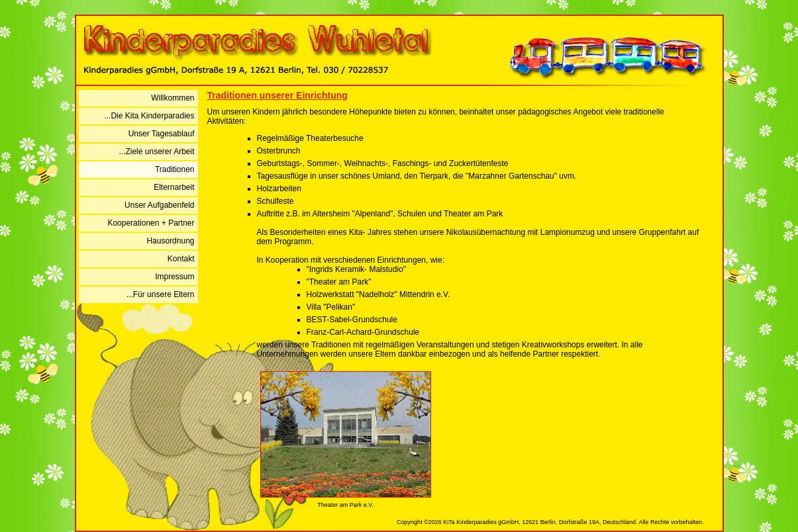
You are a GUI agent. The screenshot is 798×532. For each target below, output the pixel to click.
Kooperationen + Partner (151, 223)
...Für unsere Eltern (161, 294)
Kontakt (181, 259)
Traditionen (175, 169)
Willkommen (173, 98)
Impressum (175, 277)
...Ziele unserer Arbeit (156, 152)
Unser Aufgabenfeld (159, 205)
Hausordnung (170, 241)
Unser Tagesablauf (162, 134)
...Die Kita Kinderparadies (149, 116)
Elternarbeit (174, 187)
